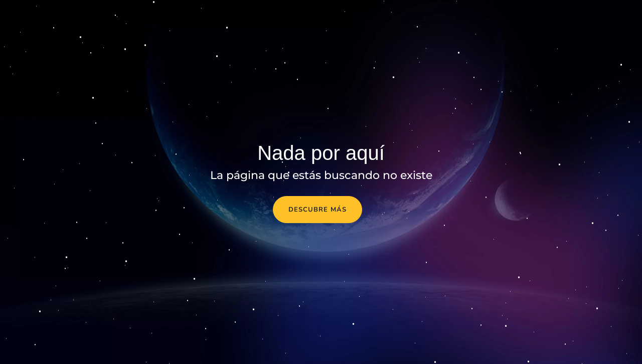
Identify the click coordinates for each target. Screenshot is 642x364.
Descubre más (317, 210)
